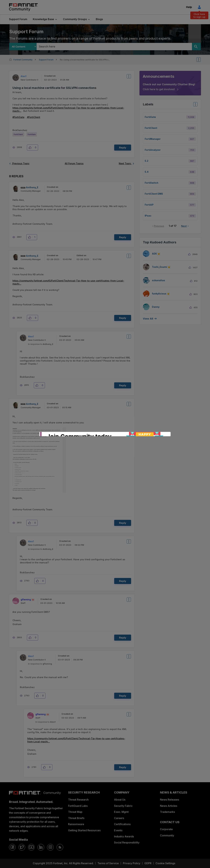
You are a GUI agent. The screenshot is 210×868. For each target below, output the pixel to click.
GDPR (148, 863)
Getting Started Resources (84, 830)
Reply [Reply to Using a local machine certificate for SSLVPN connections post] (123, 148)
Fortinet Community (23, 7)
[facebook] (12, 847)
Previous (159, 226)
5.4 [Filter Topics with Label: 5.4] (147, 172)
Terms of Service (108, 863)
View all (148, 319)
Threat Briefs (76, 818)
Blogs (99, 19)
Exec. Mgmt (121, 812)
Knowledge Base (43, 19)
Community (167, 835)
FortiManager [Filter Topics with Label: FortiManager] (153, 139)
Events (118, 830)
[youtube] (31, 847)
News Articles (169, 806)
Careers (119, 818)
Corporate (166, 829)
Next (184, 226)
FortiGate (19, 117)
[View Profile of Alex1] (24, 76)
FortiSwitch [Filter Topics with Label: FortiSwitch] (152, 183)
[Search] (196, 47)
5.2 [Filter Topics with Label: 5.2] (147, 161)
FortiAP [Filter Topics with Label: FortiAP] (149, 205)
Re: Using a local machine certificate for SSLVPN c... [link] (85, 60)
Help (189, 7)
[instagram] (50, 847)
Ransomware (76, 824)
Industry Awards (124, 836)
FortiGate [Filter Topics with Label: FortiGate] (150, 117)
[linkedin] (41, 847)
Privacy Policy (132, 863)
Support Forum (18, 19)
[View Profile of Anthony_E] (32, 187)
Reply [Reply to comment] (123, 237)
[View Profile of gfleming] (26, 599)
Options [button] (201, 60)
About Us (120, 800)
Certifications (122, 824)
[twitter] (22, 847)
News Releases (169, 800)
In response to (41, 344)
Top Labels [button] (195, 105)
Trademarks (167, 812)
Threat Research (78, 800)
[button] (31, 147)
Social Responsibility (127, 842)
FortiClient (34, 117)
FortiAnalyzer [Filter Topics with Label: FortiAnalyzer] (153, 150)
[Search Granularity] (23, 47)
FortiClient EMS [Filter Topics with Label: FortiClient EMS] (154, 194)
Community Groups (75, 19)
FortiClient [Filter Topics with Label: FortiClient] (151, 128)
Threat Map (75, 812)
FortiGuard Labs (78, 806)
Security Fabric (123, 806)
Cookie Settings (165, 863)
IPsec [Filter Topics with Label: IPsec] (148, 216)
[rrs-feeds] (60, 847)
